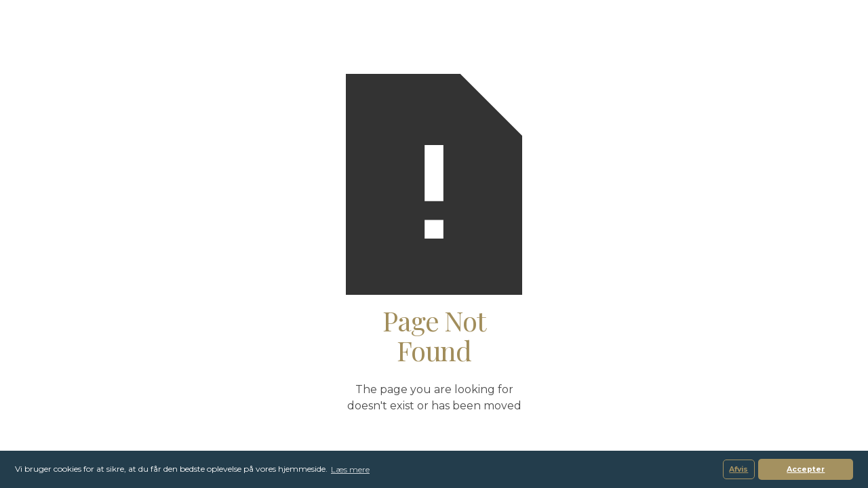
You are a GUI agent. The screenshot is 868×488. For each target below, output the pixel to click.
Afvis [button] (738, 469)
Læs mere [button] (350, 469)
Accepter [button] (806, 469)
